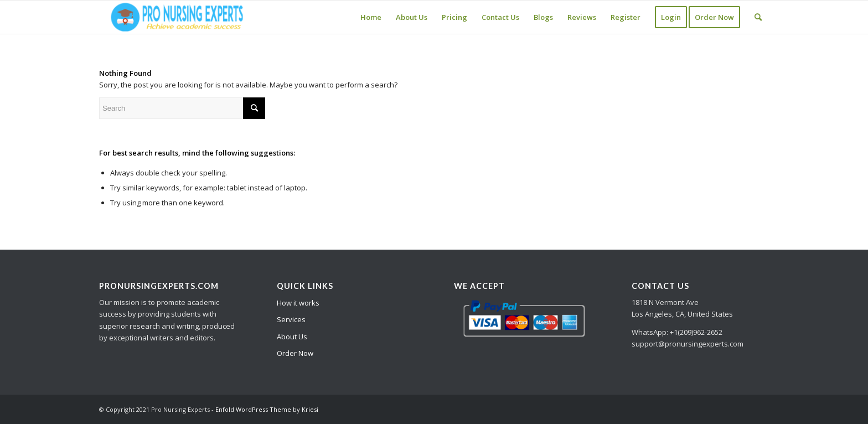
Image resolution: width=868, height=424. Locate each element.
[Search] (758, 17)
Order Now (295, 353)
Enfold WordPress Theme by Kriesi (267, 409)
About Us (292, 337)
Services (291, 319)
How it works (298, 303)
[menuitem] (371, 17)
